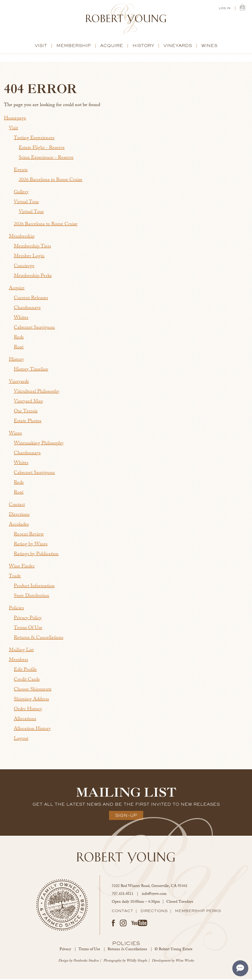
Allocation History (32, 730)
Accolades (19, 526)
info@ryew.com (154, 895)
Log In (225, 9)
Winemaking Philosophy (39, 444)
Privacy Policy (28, 619)
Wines (209, 47)
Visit (41, 47)
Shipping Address (31, 700)
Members (18, 661)
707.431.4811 (123, 895)
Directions (19, 516)
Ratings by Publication (36, 555)
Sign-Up (126, 816)
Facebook (113, 924)
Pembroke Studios (86, 962)
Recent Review (29, 536)
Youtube (139, 924)
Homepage (15, 120)
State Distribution (31, 597)
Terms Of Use (28, 629)
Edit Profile (25, 671)
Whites (21, 319)
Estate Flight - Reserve (42, 149)
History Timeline (31, 371)
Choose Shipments (33, 691)
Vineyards (178, 47)
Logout (21, 740)
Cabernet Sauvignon (34, 329)
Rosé (19, 348)
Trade (15, 577)
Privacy (65, 951)
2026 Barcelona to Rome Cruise (51, 181)
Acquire (112, 47)
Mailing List (21, 651)
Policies (16, 609)
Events (21, 171)
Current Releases (31, 299)
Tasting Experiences (34, 139)
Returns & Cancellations (39, 639)
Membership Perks (33, 277)
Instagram (123, 924)
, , (150, 887)
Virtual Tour (26, 203)
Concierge (24, 267)
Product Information (34, 587)
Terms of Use (89, 951)
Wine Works (185, 962)
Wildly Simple (137, 962)
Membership (74, 47)
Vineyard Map (28, 403)
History (143, 47)
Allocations (25, 720)
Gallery (21, 193)
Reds (19, 339)
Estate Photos (28, 422)
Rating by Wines (31, 545)
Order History (28, 710)
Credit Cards (27, 681)
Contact (17, 506)
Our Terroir (26, 412)
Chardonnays (27, 309)
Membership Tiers (32, 248)
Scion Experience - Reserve (46, 159)
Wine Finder (22, 568)
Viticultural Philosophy (37, 393)
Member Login (29, 257)
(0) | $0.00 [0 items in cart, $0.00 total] (243, 8)
